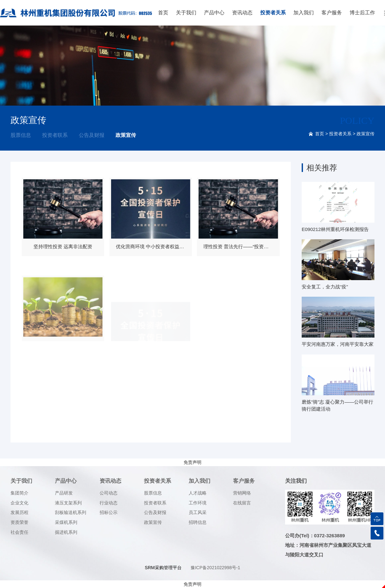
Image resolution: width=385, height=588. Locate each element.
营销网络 (242, 493)
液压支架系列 (68, 503)
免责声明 (192, 462)
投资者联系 (55, 135)
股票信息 (21, 135)
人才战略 (198, 493)
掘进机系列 (66, 532)
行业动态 (109, 503)
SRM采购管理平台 (163, 568)
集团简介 (19, 493)
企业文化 (19, 503)
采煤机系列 (66, 522)
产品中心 (214, 13)
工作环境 (198, 503)
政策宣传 (126, 135)
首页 (163, 13)
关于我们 (186, 13)
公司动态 (109, 493)
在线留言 (242, 503)
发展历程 (19, 512)
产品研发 (64, 493)
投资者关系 (273, 13)
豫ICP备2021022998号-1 (215, 568)
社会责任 (19, 532)
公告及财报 (92, 135)
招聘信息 (198, 522)
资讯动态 (242, 13)
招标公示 (109, 512)
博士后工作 (362, 13)
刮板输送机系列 (71, 512)
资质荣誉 (19, 522)
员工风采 (198, 512)
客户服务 (332, 13)
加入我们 (304, 13)
